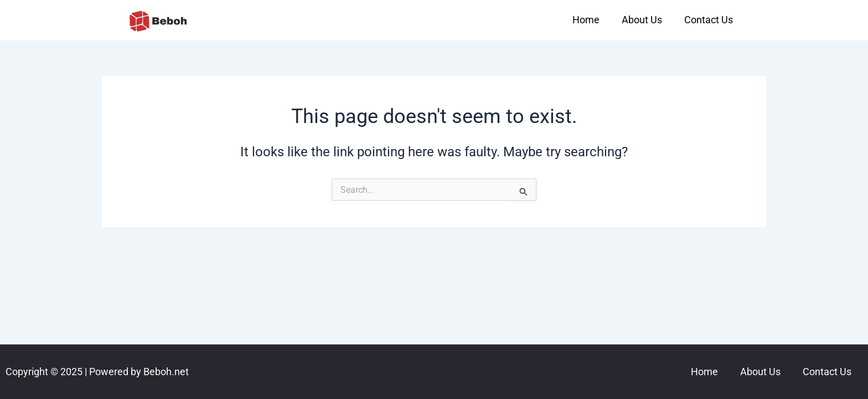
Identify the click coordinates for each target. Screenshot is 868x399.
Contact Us (709, 20)
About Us (642, 20)
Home (586, 20)
